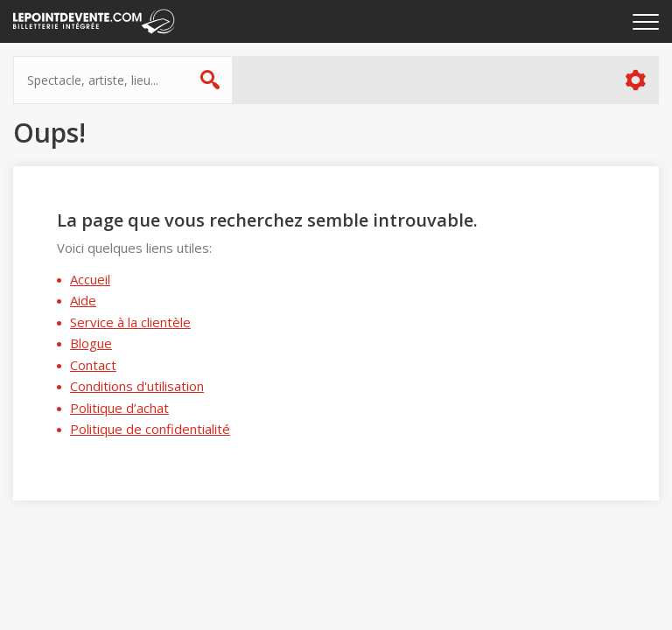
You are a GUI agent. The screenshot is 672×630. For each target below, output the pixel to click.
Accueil (90, 279)
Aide (83, 300)
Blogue (91, 343)
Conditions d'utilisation (137, 386)
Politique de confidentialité (150, 429)
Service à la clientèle (130, 322)
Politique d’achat (119, 408)
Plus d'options (635, 80)
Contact (93, 365)
